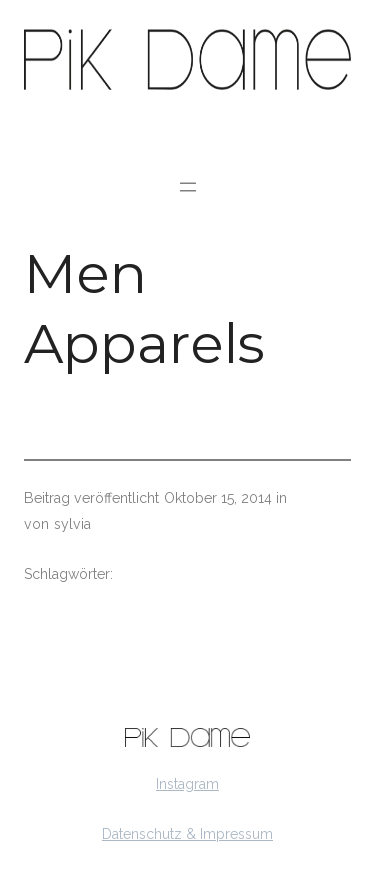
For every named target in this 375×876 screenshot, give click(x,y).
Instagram (187, 784)
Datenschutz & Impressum (187, 834)
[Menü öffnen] (188, 187)
